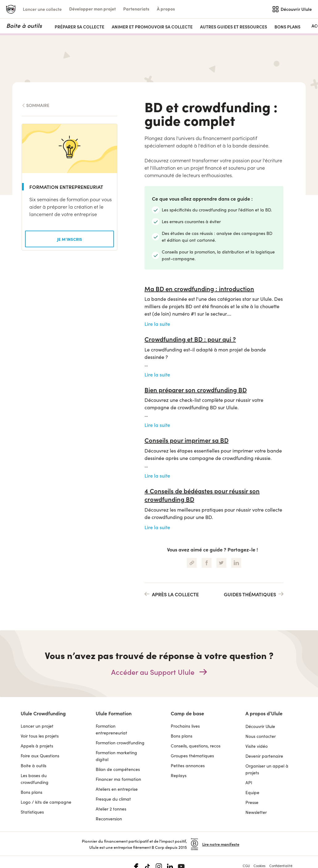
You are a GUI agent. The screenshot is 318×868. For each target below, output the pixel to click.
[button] (92, 9)
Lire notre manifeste (221, 827)
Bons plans (287, 27)
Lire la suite (157, 306)
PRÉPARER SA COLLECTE (79, 27)
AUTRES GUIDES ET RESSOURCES (234, 27)
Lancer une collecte (42, 9)
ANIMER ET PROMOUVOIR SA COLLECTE (152, 27)
